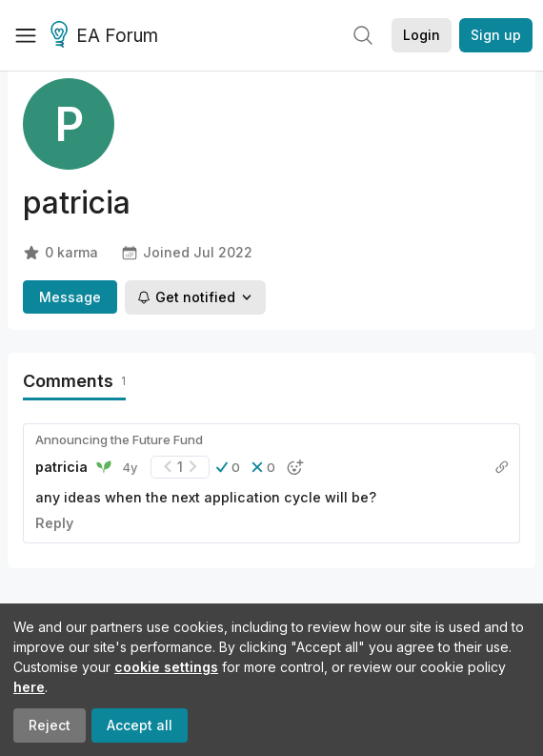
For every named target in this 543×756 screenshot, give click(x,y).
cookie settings (166, 667)
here (29, 687)
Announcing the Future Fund (119, 439)
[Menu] (26, 35)
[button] (228, 467)
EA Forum (107, 36)
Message (70, 297)
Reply (54, 523)
